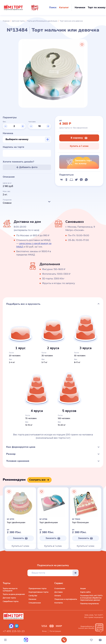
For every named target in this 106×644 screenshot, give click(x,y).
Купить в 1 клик (79, 146)
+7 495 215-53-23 (14, 631)
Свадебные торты (11, 601)
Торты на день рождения (14, 594)
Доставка (58, 592)
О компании (60, 588)
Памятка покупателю (90, 604)
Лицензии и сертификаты (66, 599)
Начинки (32, 599)
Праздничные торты (38, 588)
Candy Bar (33, 596)
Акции (83, 588)
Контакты (59, 603)
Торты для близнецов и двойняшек (42, 21)
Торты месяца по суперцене (10, 590)
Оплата (58, 596)
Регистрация (55, 631)
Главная (6, 21)
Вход (44, 631)
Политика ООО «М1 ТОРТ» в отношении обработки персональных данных (91, 598)
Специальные (35, 603)
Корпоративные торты (39, 592)
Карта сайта (85, 592)
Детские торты (18, 21)
